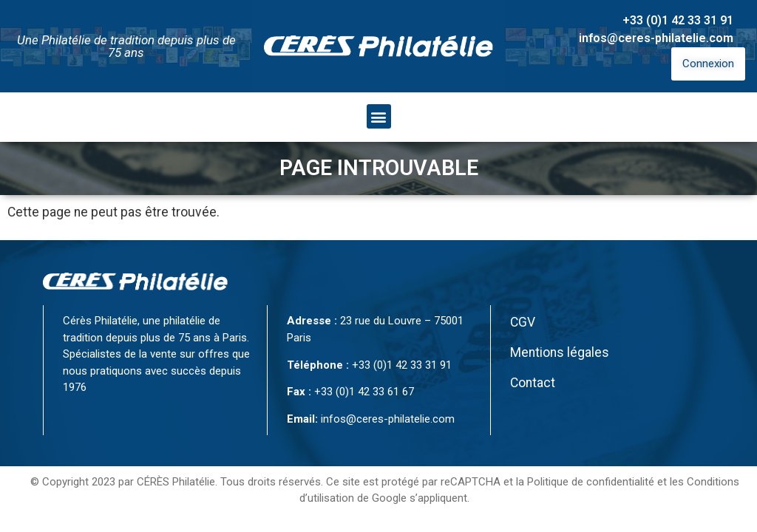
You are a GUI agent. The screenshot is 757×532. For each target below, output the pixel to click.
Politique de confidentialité (591, 482)
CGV (523, 322)
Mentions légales (560, 352)
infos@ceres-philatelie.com (656, 38)
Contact (533, 383)
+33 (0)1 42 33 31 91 (678, 20)
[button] (379, 116)
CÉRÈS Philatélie (176, 482)
